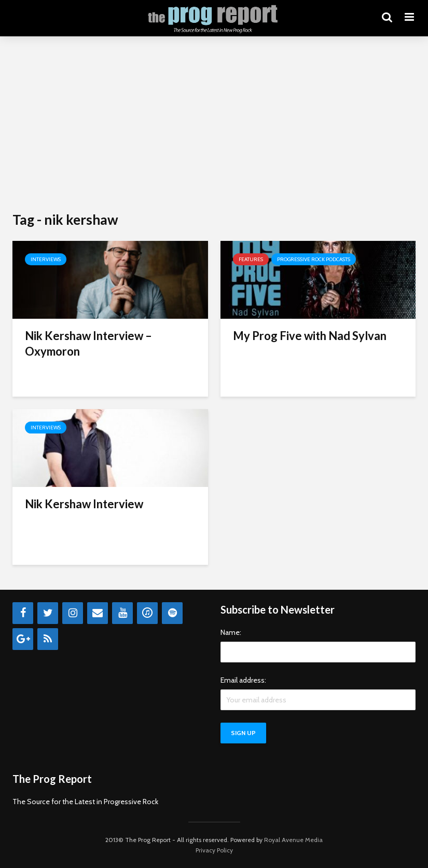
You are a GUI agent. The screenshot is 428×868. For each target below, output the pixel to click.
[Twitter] (48, 613)
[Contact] (98, 613)
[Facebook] (23, 613)
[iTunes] (147, 613)
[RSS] (48, 639)
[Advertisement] (214, 125)
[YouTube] (122, 613)
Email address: (243, 680)
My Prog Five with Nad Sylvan (310, 336)
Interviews (46, 259)
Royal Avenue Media (293, 840)
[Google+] (23, 639)
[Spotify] (172, 613)
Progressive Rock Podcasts (314, 259)
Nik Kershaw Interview (84, 504)
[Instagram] (73, 613)
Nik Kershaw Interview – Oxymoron (88, 343)
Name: (231, 632)
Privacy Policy (214, 850)
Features (251, 259)
